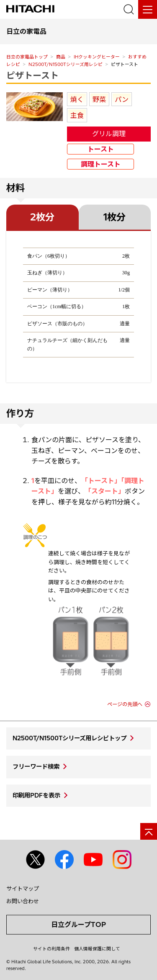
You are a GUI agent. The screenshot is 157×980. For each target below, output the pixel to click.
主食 (77, 115)
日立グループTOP (78, 924)
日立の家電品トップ (27, 57)
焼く (77, 99)
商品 (61, 57)
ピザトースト (32, 75)
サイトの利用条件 (51, 949)
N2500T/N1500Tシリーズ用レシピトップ (69, 738)
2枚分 (42, 217)
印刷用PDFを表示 (36, 795)
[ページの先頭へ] (149, 831)
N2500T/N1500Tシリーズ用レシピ (66, 64)
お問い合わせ (23, 901)
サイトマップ (23, 889)
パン (122, 99)
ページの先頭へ (125, 704)
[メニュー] (148, 9)
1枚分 (115, 217)
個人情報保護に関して (97, 949)
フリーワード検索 (36, 767)
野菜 (99, 99)
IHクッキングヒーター (97, 57)
